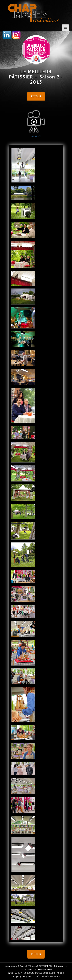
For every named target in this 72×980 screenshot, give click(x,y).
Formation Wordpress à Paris (45, 976)
